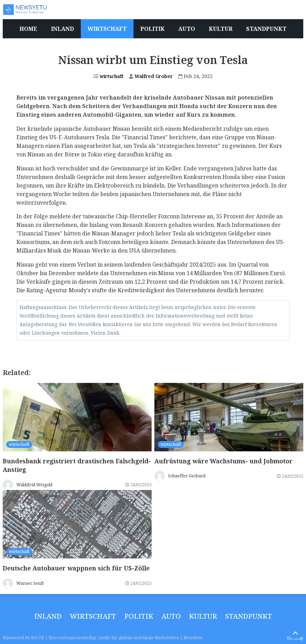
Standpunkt (249, 616)
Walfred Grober (151, 76)
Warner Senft (30, 583)
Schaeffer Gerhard (187, 476)
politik (139, 616)
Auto (171, 616)
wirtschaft (109, 76)
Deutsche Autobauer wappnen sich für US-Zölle (76, 568)
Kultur (203, 616)
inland (48, 616)
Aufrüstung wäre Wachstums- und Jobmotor (224, 461)
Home (28, 29)
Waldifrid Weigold (34, 485)
